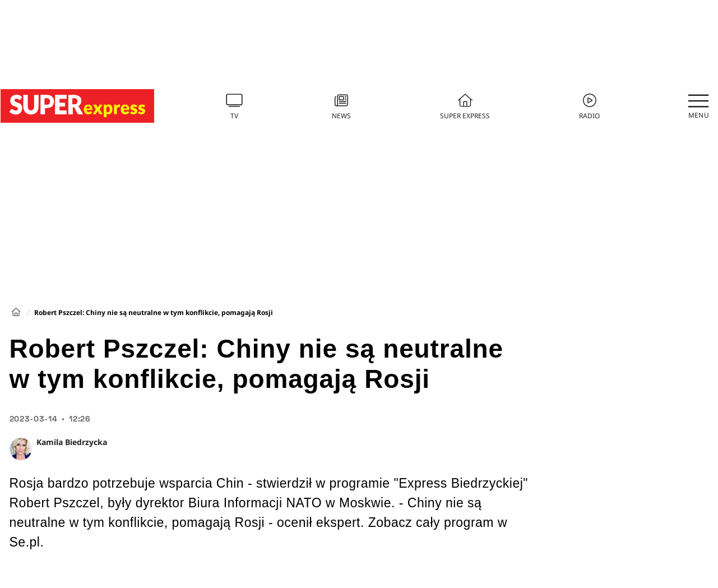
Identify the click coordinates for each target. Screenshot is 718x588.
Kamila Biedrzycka (72, 442)
